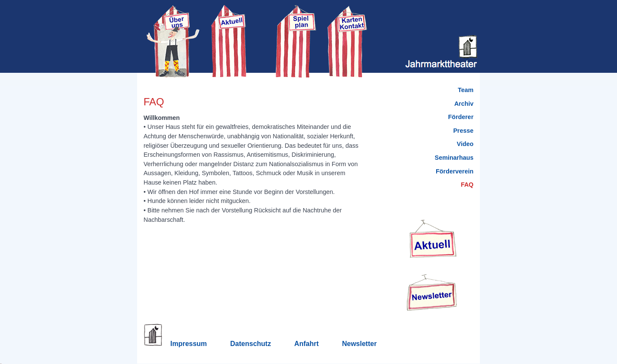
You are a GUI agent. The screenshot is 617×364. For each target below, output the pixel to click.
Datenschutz (250, 344)
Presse (463, 131)
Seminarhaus (454, 158)
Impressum (188, 344)
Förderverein (455, 171)
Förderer (461, 117)
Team (466, 90)
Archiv (464, 104)
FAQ (467, 185)
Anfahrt (307, 344)
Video (465, 144)
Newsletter (359, 344)
